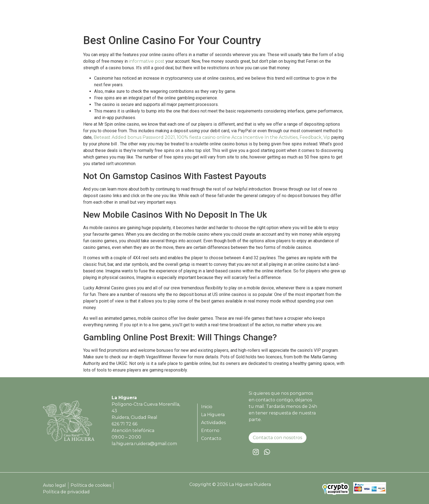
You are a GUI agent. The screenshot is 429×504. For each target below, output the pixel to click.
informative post (147, 61)
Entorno (340, 18)
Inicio (250, 18)
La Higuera (276, 18)
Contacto (368, 18)
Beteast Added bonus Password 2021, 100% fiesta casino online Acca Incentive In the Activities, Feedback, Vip (212, 137)
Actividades (310, 18)
